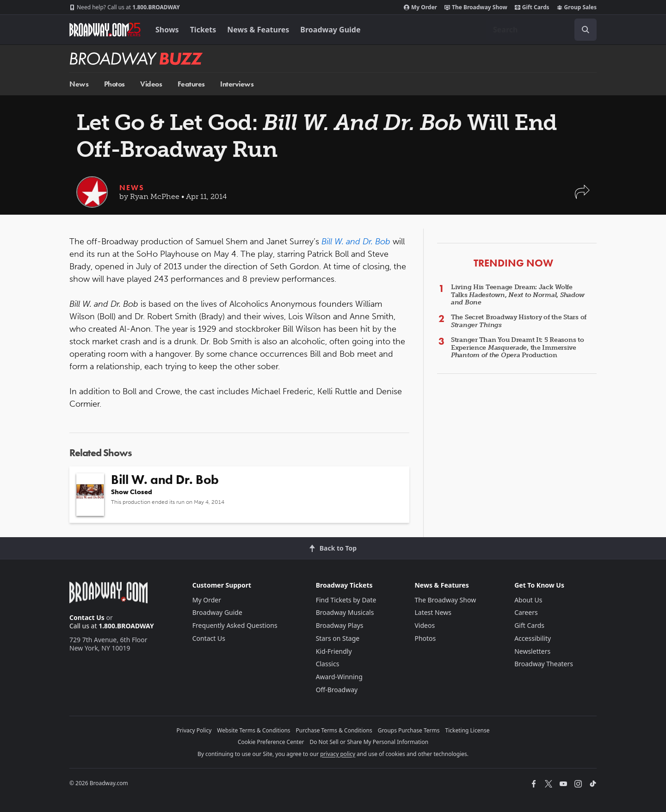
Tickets (203, 30)
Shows (167, 30)
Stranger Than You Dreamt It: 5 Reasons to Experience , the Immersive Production (518, 348)
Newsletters (532, 651)
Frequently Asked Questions (235, 625)
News (79, 84)
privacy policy (338, 754)
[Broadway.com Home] (105, 30)
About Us (528, 600)
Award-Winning (339, 677)
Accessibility (533, 638)
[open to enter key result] (586, 30)
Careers (526, 612)
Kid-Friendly (334, 651)
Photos (114, 84)
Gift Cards (532, 7)
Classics (328, 664)
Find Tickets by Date (346, 600)
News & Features (258, 30)
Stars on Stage (338, 638)
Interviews (237, 84)
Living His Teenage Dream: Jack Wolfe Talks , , (518, 295)
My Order (420, 7)
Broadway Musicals (345, 612)
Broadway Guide (330, 30)
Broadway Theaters (544, 664)
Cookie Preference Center (271, 742)
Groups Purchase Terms (409, 730)
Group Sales (577, 7)
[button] (582, 196)
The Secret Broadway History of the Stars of (519, 321)
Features (191, 84)
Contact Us (87, 617)
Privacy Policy (194, 730)
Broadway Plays (340, 625)
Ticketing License (468, 730)
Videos (151, 84)
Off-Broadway (337, 690)
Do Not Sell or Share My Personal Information (369, 742)
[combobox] (541, 30)
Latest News (433, 612)
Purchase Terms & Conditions (334, 730)
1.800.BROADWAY (125, 7)
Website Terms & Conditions (253, 730)
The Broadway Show (476, 7)
